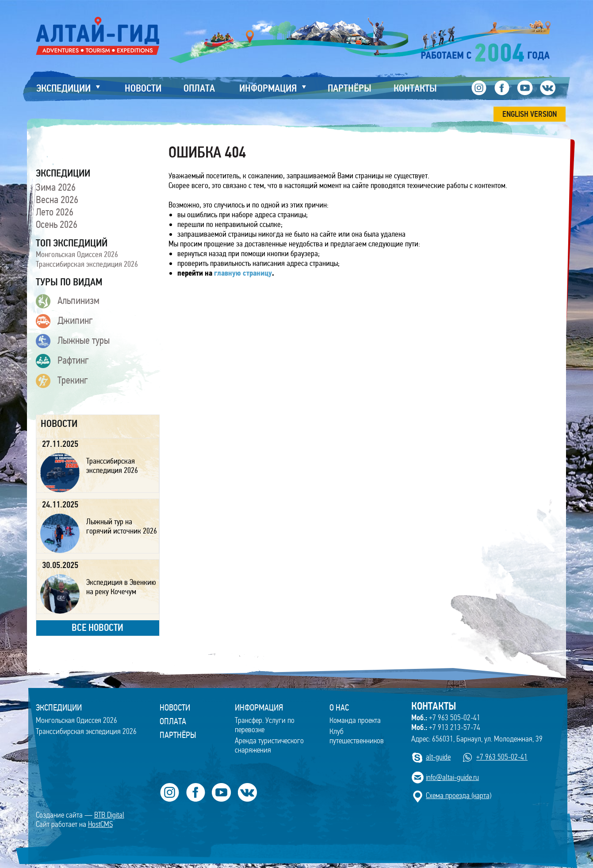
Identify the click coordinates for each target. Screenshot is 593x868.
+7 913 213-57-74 (446, 727)
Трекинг (62, 381)
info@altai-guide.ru (452, 778)
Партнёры (178, 735)
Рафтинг (62, 361)
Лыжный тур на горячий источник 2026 (122, 526)
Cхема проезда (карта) (459, 796)
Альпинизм (68, 301)
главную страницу (243, 274)
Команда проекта (355, 720)
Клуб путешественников (357, 736)
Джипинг (64, 321)
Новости (175, 707)
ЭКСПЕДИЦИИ (59, 707)
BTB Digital (109, 815)
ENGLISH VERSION (530, 114)
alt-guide (438, 757)
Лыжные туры (73, 341)
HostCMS (100, 824)
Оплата (173, 721)
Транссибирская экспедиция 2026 (87, 264)
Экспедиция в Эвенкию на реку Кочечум (121, 587)
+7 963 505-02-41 (446, 718)
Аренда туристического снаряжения (269, 745)
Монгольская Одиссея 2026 (77, 254)
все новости (98, 628)
